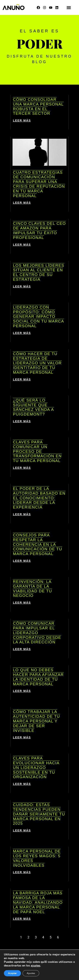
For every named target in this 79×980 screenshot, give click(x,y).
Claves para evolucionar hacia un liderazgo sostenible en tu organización (36, 768)
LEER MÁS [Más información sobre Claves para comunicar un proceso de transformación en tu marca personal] (22, 468)
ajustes (35, 966)
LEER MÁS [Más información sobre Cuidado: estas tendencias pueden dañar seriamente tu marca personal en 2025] (22, 830)
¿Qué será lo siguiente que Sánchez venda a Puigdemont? (33, 407)
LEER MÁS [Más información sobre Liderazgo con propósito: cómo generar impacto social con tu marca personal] (22, 333)
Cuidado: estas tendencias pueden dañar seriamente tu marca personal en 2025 (39, 814)
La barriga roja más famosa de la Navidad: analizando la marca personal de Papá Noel (38, 902)
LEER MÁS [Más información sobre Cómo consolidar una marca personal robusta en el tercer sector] (22, 120)
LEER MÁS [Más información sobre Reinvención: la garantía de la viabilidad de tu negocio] (22, 603)
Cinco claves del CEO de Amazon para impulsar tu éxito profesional (39, 230)
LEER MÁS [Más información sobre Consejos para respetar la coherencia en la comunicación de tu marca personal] (22, 561)
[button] (69, 7)
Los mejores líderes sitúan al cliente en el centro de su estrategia (39, 272)
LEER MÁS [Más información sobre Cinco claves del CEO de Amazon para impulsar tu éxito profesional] (22, 245)
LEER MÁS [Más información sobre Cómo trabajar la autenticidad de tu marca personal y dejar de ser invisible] (22, 737)
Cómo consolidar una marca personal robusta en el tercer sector (38, 106)
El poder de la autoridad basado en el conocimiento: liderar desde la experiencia (39, 498)
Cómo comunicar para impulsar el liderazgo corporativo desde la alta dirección (37, 633)
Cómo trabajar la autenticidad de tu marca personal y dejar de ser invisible (36, 721)
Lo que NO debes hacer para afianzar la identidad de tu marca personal (38, 677)
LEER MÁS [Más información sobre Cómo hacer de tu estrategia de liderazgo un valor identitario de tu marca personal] (22, 379)
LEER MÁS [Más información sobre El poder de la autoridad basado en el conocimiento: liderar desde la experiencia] (22, 514)
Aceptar (12, 973)
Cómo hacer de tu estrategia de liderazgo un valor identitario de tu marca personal (37, 363)
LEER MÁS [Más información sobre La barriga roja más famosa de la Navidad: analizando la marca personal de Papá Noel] (22, 919)
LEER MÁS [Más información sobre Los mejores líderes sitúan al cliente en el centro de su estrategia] (22, 286)
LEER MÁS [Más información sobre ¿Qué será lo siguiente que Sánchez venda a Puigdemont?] (22, 421)
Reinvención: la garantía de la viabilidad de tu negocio (32, 589)
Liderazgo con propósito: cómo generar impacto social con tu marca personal (38, 317)
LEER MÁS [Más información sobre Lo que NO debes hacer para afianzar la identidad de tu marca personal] (22, 691)
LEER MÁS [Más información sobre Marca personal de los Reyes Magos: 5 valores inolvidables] (22, 872)
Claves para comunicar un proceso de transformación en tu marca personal (37, 451)
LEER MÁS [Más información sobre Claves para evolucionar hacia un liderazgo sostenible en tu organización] (22, 784)
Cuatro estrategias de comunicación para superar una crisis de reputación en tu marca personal (39, 184)
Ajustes (31, 973)
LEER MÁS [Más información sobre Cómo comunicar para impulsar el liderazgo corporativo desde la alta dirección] (22, 649)
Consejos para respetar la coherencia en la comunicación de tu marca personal (38, 544)
